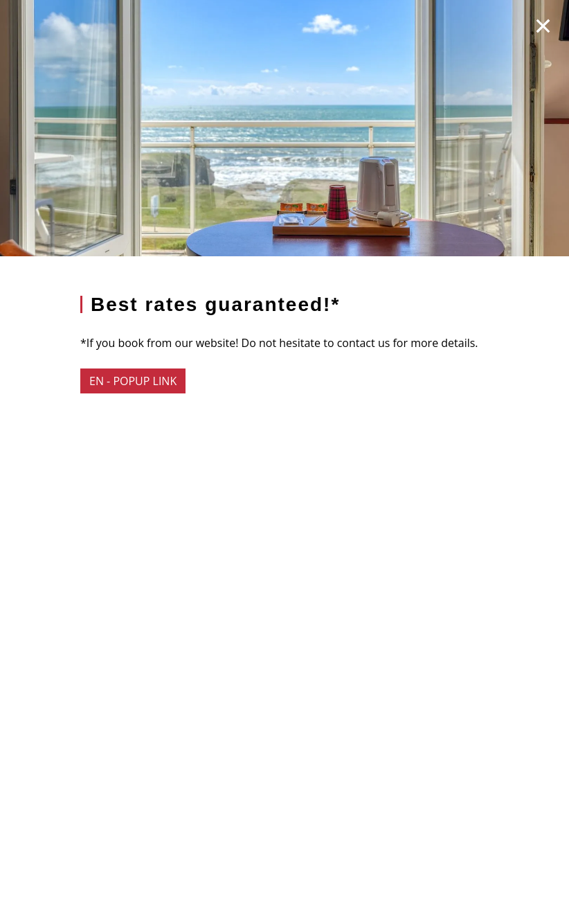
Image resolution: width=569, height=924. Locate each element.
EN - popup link (133, 381)
